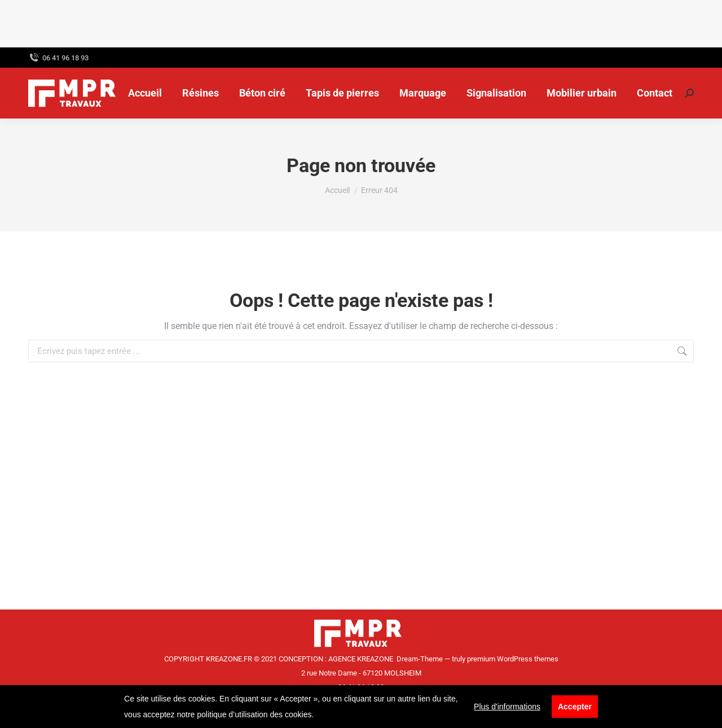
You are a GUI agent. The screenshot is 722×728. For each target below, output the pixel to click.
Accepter (575, 707)
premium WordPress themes (513, 659)
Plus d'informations (507, 707)
